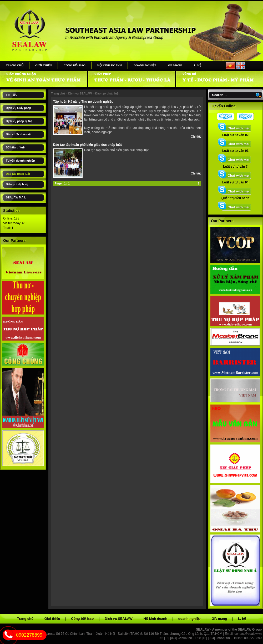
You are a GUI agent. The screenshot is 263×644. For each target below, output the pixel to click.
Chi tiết (196, 137)
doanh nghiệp (145, 65)
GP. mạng (175, 65)
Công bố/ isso (75, 65)
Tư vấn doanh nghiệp (20, 161)
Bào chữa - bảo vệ (18, 134)
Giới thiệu (44, 65)
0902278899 (29, 635)
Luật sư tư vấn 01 (235, 149)
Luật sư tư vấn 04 (235, 181)
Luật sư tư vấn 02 (235, 133)
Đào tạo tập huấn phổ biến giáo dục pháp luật (87, 145)
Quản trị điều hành (235, 197)
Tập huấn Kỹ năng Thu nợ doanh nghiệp (83, 102)
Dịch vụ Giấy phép (18, 108)
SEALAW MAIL (16, 197)
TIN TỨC (12, 95)
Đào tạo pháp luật (18, 174)
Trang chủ (15, 65)
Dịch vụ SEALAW (80, 93)
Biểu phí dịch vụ (17, 184)
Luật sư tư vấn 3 (235, 165)
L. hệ (198, 65)
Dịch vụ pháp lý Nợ (19, 121)
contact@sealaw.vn (248, 634)
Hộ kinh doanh (110, 65)
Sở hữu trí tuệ (15, 147)
